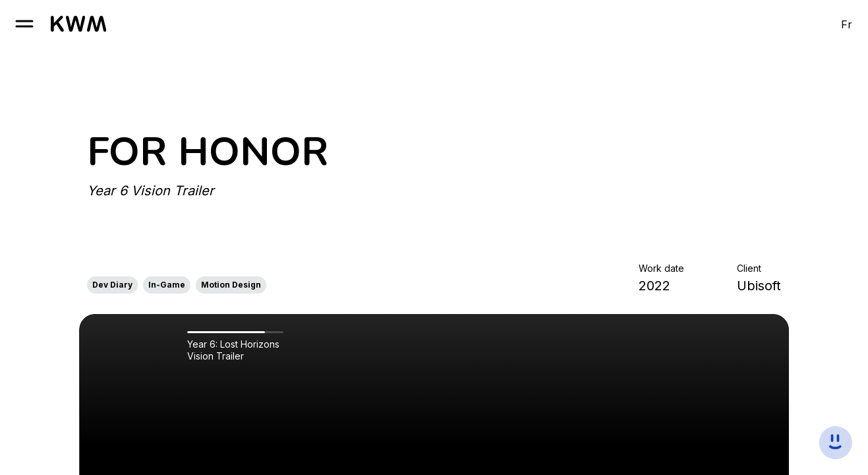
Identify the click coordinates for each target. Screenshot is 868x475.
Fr (847, 24)
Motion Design (231, 285)
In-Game (167, 285)
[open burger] (24, 24)
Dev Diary (112, 285)
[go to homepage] (78, 24)
